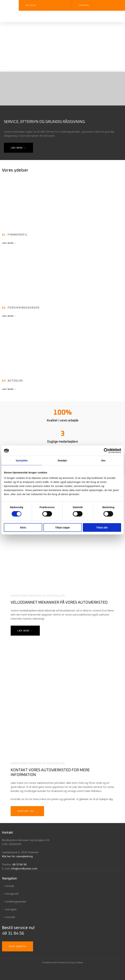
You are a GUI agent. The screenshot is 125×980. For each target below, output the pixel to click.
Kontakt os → (27, 811)
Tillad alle (102, 527)
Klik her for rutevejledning (17, 856)
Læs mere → (18, 148)
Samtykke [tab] (22, 460)
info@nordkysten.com (24, 869)
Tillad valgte (62, 527)
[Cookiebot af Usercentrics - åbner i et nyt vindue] (106, 451)
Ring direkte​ (18, 946)
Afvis (23, 527)
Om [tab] (103, 460)
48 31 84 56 (19, 864)
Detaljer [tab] (62, 460)
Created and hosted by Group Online (63, 962)
